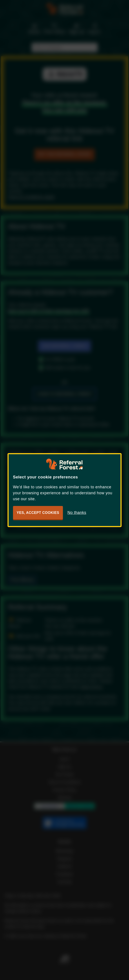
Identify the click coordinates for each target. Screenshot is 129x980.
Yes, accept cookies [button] (38, 513)
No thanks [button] (77, 513)
